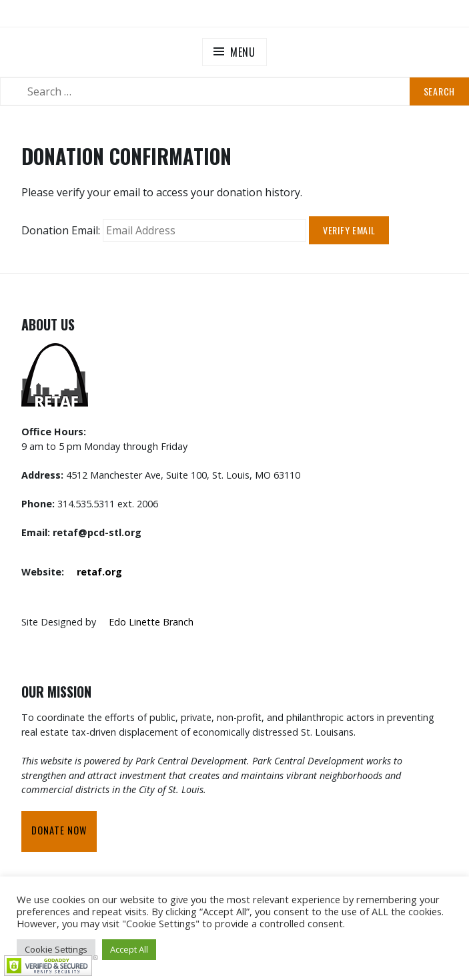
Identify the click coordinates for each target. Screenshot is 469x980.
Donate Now (59, 830)
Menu (243, 52)
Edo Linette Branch (151, 622)
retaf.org (99, 572)
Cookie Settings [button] (56, 949)
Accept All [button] (129, 949)
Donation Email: (61, 230)
